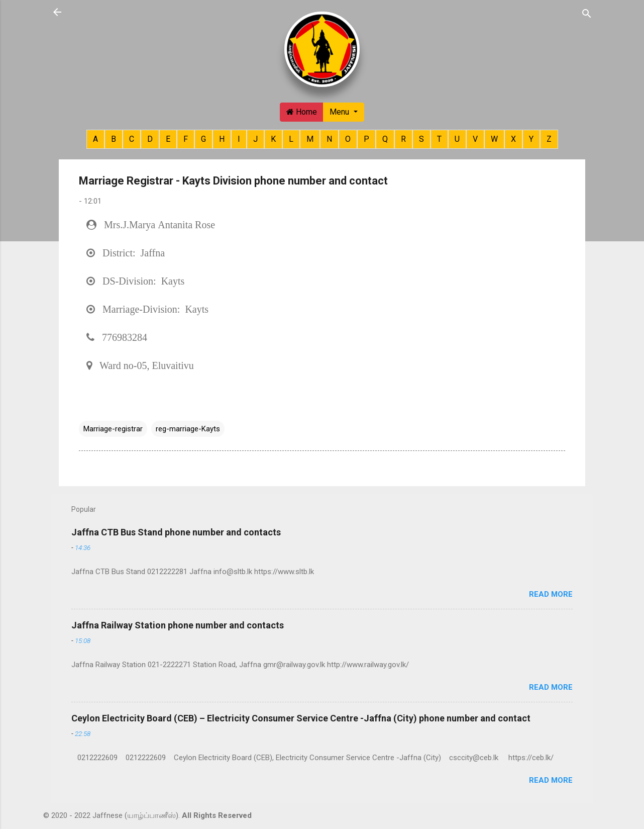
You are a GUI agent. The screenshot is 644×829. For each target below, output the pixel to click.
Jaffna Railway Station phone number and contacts (178, 625)
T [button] (439, 139)
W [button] (494, 139)
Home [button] (302, 112)
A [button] (95, 139)
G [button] (203, 139)
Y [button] (531, 139)
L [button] (291, 139)
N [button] (329, 139)
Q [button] (385, 139)
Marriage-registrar (113, 429)
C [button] (132, 139)
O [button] (348, 139)
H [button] (222, 139)
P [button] (366, 139)
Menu (340, 112)
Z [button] (549, 139)
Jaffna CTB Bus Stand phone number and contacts (176, 532)
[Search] (587, 13)
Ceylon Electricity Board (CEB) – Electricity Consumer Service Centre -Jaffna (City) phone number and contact (301, 718)
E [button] (168, 139)
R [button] (403, 139)
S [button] (421, 139)
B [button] (114, 139)
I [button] (239, 139)
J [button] (255, 139)
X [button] (513, 139)
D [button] (150, 139)
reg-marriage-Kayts (188, 429)
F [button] (186, 139)
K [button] (273, 139)
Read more (551, 594)
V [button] (475, 139)
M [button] (310, 139)
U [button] (457, 139)
